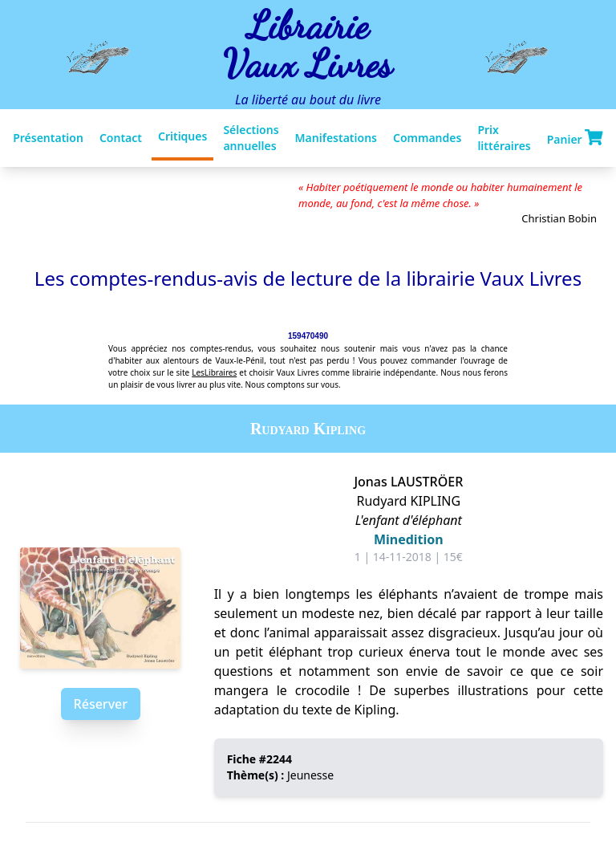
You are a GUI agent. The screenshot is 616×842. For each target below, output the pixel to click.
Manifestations (336, 138)
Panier (575, 138)
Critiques (182, 136)
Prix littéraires (504, 138)
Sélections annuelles (251, 138)
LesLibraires (214, 372)
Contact (121, 138)
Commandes (427, 138)
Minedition (409, 539)
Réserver (101, 704)
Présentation (48, 138)
